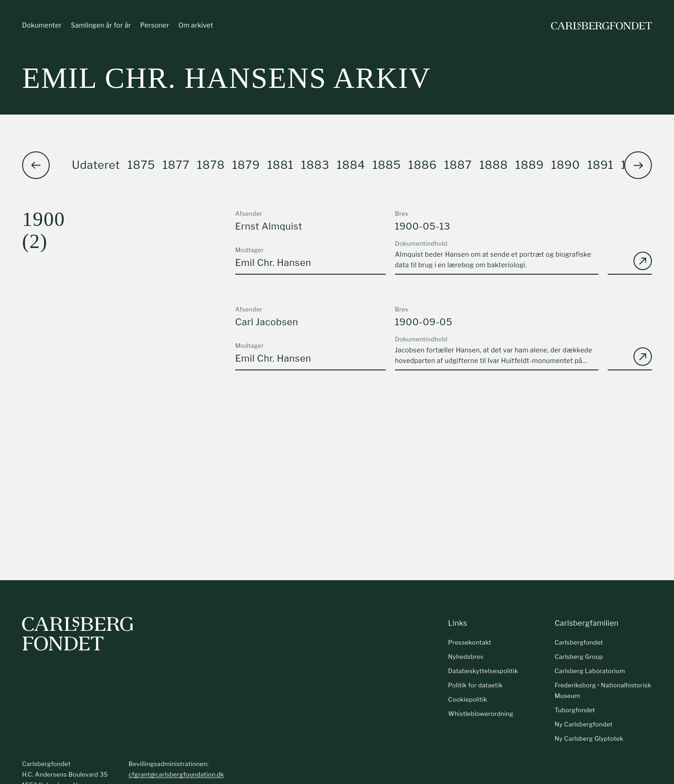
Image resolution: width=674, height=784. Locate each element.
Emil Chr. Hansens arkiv (227, 78)
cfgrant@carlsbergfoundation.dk (176, 774)
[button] (638, 165)
